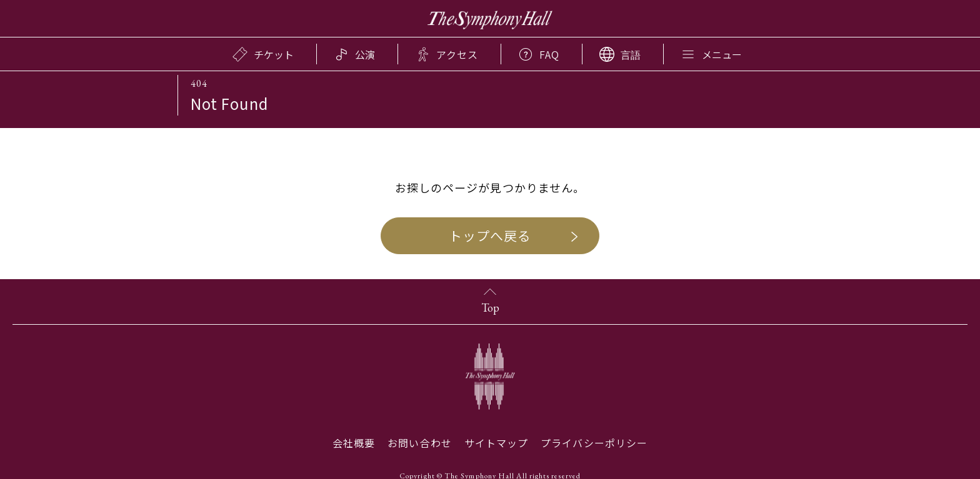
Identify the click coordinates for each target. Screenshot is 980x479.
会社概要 (354, 443)
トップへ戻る (490, 235)
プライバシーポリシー (594, 443)
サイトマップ (496, 443)
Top (490, 308)
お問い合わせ (419, 443)
